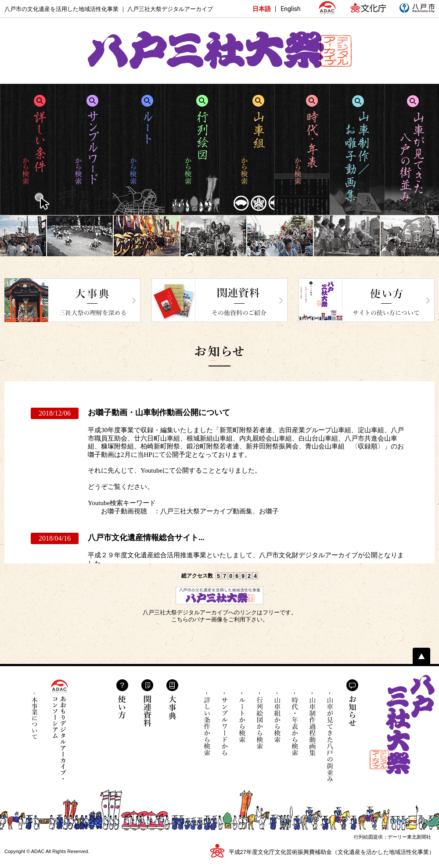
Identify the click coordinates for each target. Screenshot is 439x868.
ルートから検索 (242, 724)
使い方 (122, 699)
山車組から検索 (277, 724)
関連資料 (147, 703)
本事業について (35, 716)
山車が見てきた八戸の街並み (330, 737)
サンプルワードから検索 (225, 724)
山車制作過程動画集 (312, 731)
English (290, 9)
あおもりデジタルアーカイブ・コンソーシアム (59, 729)
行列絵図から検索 (260, 724)
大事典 (172, 699)
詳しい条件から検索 (207, 724)
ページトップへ (421, 656)
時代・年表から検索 (295, 724)
